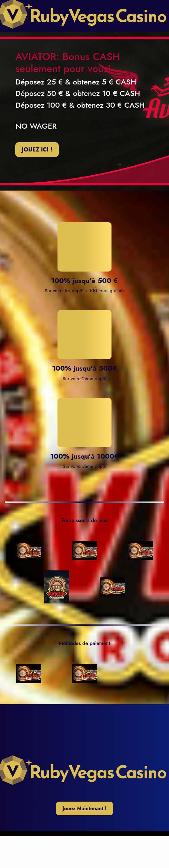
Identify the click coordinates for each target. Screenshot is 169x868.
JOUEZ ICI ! (37, 150)
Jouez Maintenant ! (84, 808)
